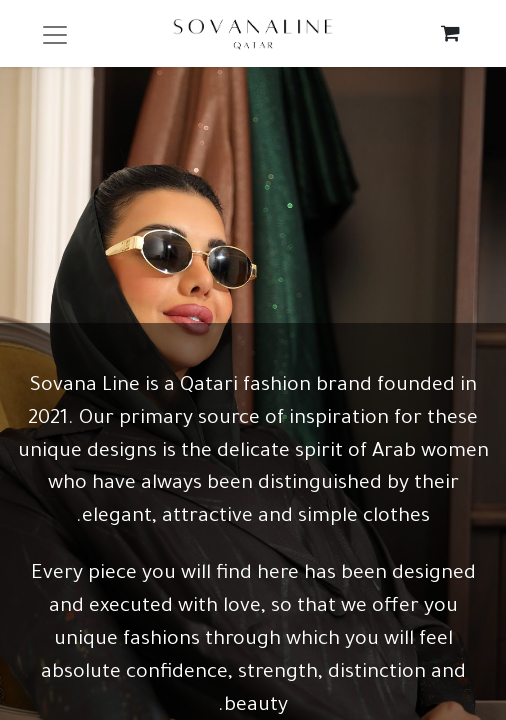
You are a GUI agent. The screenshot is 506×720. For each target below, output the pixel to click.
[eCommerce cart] (451, 33)
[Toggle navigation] (55, 33)
